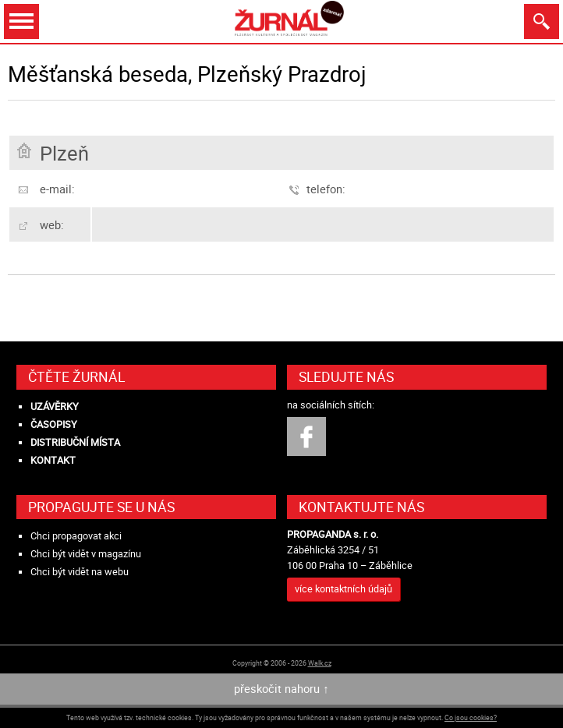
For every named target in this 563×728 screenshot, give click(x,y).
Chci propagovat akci (76, 536)
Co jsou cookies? (471, 717)
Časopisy (54, 424)
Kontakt (53, 460)
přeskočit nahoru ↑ (281, 689)
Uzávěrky (55, 406)
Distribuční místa (75, 442)
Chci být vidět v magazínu (86, 554)
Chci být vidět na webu (80, 572)
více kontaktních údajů (343, 589)
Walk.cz (320, 663)
